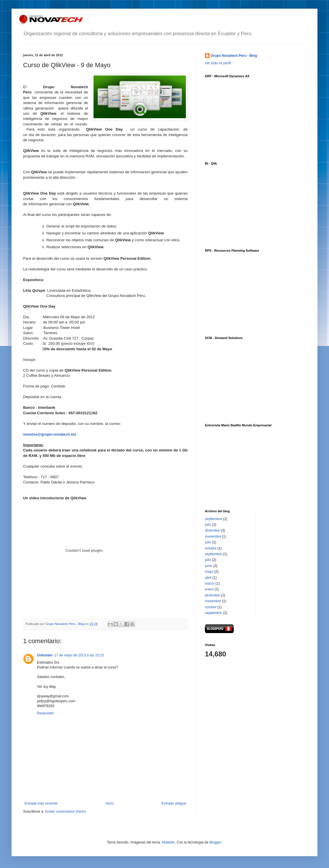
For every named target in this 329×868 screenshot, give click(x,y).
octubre (211, 548)
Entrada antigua (174, 803)
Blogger (215, 842)
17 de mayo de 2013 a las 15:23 (79, 655)
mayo (209, 572)
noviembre (213, 536)
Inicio (110, 803)
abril (208, 578)
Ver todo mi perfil (218, 63)
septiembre (213, 519)
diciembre (212, 530)
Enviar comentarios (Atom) (66, 811)
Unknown (45, 655)
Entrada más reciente (41, 803)
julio (208, 525)
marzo (210, 583)
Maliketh (168, 842)
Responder (45, 713)
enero (209, 589)
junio (209, 566)
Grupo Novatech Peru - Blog (234, 56)
